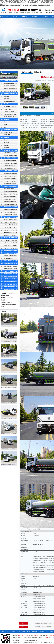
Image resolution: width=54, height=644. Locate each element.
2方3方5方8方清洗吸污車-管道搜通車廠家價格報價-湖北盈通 (9, 225)
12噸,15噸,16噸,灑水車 (9, 112)
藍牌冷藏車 (6, 96)
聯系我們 (32, 635)
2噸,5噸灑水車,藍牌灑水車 (10, 107)
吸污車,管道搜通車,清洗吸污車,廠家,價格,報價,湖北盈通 (8, 233)
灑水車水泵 (34, 631)
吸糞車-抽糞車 (7, 135)
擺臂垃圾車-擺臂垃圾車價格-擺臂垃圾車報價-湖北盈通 (8, 202)
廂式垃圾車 (6, 148)
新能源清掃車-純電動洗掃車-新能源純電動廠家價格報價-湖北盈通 (8, 86)
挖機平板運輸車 (49, 631)
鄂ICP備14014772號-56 (37, 637)
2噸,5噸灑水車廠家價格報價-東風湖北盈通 (8, 161)
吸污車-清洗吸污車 (8, 132)
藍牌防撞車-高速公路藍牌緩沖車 (9, 153)
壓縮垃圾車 (6, 140)
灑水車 (48, 6)
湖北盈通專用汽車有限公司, (25, 637)
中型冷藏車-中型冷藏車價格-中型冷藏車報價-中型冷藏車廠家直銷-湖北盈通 (9, 181)
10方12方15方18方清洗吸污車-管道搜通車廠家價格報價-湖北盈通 (9, 228)
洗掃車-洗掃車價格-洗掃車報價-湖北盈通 (8, 215)
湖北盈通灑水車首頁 (5, 16)
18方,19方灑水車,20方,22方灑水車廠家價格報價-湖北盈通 (9, 248)
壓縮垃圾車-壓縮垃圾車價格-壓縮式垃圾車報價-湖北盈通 (8, 189)
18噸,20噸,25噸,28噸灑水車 (10, 114)
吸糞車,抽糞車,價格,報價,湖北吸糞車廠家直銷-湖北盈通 (9, 230)
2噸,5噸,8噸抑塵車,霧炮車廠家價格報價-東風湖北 (9, 259)
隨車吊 (21, 635)
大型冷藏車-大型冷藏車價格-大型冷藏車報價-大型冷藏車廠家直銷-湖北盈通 (9, 184)
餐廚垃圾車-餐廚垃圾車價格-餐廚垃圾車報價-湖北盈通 (8, 199)
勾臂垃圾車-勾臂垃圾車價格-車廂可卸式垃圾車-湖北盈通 (8, 192)
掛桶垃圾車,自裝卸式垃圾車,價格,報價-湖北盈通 (9, 194)
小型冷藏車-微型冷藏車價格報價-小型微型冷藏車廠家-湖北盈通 (9, 176)
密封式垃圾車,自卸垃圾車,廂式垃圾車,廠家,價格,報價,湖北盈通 (9, 205)
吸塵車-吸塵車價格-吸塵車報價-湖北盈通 (8, 212)
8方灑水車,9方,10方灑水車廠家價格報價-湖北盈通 (8, 243)
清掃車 (19, 631)
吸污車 (28, 631)
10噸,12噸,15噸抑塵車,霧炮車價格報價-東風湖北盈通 (9, 256)
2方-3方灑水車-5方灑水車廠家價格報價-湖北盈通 (9, 241)
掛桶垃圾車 (6, 143)
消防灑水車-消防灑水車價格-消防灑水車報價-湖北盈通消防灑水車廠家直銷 (8, 117)
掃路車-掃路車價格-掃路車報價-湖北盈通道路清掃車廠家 (8, 210)
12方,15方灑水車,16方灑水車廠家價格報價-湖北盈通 (8, 246)
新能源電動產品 (44, 16)
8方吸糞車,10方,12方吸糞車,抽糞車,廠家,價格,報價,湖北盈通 (8, 223)
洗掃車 (5, 125)
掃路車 (5, 122)
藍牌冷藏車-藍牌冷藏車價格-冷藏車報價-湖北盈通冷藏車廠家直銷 (8, 179)
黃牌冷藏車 (6, 99)
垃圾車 (24, 631)
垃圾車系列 (6, 137)
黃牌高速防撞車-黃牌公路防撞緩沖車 (9, 156)
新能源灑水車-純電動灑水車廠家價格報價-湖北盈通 (9, 84)
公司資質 (26, 635)
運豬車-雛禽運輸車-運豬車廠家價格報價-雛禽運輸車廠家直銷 (8, 269)
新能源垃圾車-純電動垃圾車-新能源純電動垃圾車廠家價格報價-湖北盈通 (8, 89)
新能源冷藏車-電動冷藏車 (10, 101)
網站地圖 (45, 6)
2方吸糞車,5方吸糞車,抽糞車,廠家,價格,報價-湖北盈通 (8, 220)
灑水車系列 (24, 16)
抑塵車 (14, 631)
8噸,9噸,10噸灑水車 (8, 109)
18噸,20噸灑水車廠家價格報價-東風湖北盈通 (8, 169)
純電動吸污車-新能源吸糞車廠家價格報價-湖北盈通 (9, 91)
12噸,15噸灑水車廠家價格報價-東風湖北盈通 (8, 166)
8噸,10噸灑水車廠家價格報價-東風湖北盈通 (9, 163)
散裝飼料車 (41, 631)
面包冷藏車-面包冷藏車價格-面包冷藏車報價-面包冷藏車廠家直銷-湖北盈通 (9, 174)
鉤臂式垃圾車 (7, 145)
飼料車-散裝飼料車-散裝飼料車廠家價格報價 (8, 266)
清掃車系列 (34, 16)
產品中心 (15, 16)
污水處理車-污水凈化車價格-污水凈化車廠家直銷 (8, 236)
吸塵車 (5, 127)
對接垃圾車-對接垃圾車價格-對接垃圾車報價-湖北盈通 (8, 197)
